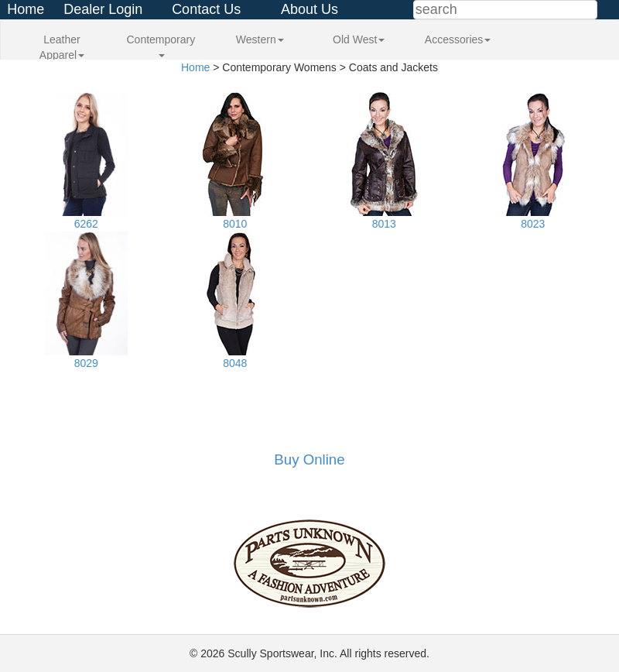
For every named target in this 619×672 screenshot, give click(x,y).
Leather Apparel (62, 47)
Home (26, 9)
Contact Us (206, 9)
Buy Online (309, 459)
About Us (309, 9)
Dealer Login (103, 9)
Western (260, 39)
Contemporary (161, 45)
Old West (359, 39)
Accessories (458, 39)
